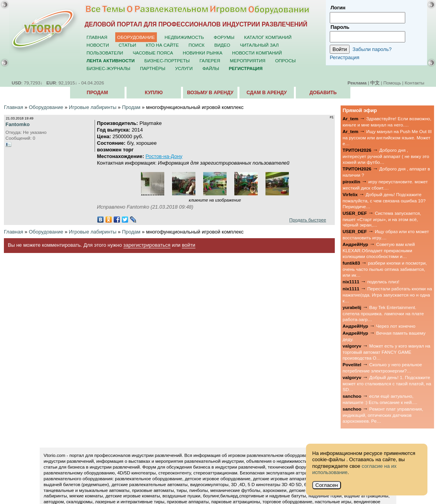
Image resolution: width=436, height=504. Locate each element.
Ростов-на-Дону (164, 156)
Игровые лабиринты (93, 107)
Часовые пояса (153, 53)
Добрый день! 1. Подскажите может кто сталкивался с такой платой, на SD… (387, 383)
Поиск (196, 45)
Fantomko (18, 124)
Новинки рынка (203, 53)
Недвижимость (184, 37)
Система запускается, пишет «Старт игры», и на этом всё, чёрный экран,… (382, 219)
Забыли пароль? (372, 49)
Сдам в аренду (266, 93)
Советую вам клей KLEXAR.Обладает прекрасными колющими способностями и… (379, 250)
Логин (338, 8)
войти (188, 245)
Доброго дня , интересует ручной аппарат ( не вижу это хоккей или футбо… (386, 156)
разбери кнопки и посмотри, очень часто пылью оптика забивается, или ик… (385, 269)
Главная (97, 37)
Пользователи (105, 53)
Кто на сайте (163, 45)
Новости (98, 45)
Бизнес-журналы (108, 68)
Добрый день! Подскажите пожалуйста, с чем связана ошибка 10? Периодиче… (384, 200)
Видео (222, 45)
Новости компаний (257, 53)
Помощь (392, 83)
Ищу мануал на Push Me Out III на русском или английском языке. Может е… (387, 137)
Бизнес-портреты (167, 61)
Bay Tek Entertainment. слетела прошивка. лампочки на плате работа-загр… (383, 313)
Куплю (154, 93)
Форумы (224, 37)
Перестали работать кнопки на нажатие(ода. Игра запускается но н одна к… (387, 295)
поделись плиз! (383, 282)
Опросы (286, 61)
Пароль (340, 27)
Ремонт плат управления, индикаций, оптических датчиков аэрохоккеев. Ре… (383, 415)
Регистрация (345, 57)
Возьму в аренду (210, 93)
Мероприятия (248, 61)
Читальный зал (259, 45)
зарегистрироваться (147, 245)
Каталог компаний (268, 37)
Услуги (184, 68)
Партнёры (153, 68)
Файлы (211, 68)
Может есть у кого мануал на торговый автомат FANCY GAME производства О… (386, 352)
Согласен (327, 485)
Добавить (323, 93)
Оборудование (136, 37)
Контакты (415, 83)
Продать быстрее (308, 220)
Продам (97, 93)
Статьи (127, 45)
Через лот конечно (396, 326)
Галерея (210, 61)
